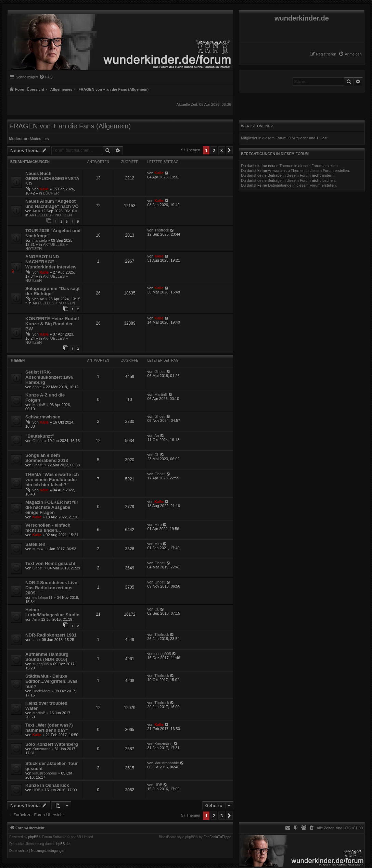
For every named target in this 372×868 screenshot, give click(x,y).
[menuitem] (350, 54)
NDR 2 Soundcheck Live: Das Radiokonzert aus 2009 (52, 588)
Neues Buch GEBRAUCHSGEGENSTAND (52, 179)
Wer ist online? (257, 126)
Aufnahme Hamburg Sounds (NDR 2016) (47, 657)
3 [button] (222, 150)
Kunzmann (42, 749)
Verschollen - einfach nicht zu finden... (48, 528)
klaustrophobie (45, 773)
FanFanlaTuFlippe (217, 837)
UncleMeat (42, 691)
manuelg (40, 240)
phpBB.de (62, 844)
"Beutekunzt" (40, 436)
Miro (158, 525)
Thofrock (162, 230)
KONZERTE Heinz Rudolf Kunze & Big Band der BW (52, 324)
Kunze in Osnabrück (47, 785)
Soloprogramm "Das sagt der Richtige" (53, 291)
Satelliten (35, 544)
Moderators (39, 139)
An (35, 211)
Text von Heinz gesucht (50, 563)
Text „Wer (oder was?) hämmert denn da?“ (49, 728)
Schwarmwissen (43, 417)
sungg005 (41, 664)
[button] (229, 150)
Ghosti (160, 372)
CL (157, 455)
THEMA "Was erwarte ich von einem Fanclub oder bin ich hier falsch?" (52, 480)
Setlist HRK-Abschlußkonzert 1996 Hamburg (49, 377)
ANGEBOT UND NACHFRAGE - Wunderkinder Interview (51, 262)
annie (37, 387)
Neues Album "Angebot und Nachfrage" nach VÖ (52, 204)
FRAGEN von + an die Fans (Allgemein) (70, 126)
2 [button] (214, 150)
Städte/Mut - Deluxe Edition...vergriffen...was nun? (51, 681)
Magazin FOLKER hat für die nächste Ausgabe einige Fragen (52, 507)
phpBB (34, 837)
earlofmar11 (43, 597)
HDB (36, 790)
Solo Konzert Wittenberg (52, 744)
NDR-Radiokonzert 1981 (51, 635)
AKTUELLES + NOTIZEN (51, 215)
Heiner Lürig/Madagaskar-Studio (52, 612)
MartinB (39, 405)
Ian (35, 640)
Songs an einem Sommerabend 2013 (47, 458)
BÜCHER (51, 193)
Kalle (44, 189)
